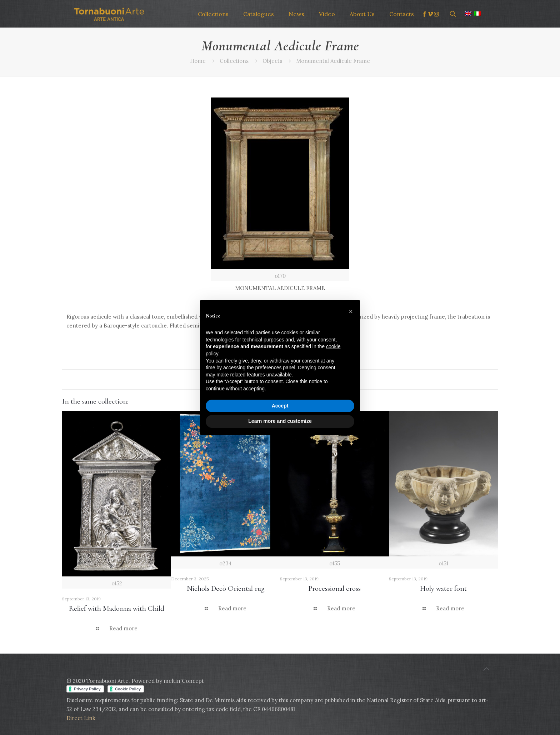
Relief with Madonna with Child (117, 608)
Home (198, 61)
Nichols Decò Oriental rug (226, 588)
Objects (272, 61)
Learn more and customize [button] (280, 421)
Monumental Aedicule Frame (333, 61)
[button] (351, 311)
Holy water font (443, 588)
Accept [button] (280, 406)
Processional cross (334, 588)
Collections (234, 61)
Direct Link (81, 718)
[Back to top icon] (486, 669)
